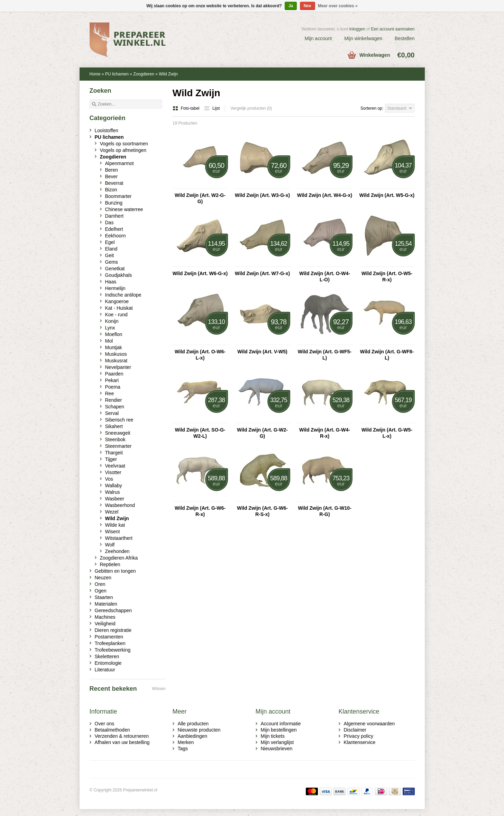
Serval (112, 413)
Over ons (105, 724)
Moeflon (114, 334)
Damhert (114, 216)
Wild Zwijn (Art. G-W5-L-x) (387, 433)
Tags (183, 749)
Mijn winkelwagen (363, 38)
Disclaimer (355, 730)
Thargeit (114, 453)
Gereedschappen (113, 610)
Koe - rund (116, 315)
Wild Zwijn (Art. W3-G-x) (262, 195)
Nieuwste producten (199, 730)
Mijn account (318, 38)
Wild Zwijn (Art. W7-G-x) (262, 273)
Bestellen (405, 38)
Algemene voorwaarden (369, 724)
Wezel (112, 512)
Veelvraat (115, 466)
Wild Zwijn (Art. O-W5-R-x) (387, 276)
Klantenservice (360, 742)
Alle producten (193, 724)
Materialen (106, 604)
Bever (112, 176)
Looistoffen (107, 130)
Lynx (110, 328)
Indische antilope (123, 295)
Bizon (111, 190)
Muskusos (116, 354)
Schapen (115, 407)
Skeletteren (107, 656)
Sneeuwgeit (118, 433)
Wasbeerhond (120, 505)
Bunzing (114, 203)
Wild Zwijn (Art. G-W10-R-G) (325, 511)
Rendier (114, 400)
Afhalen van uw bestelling (122, 742)
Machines (105, 617)
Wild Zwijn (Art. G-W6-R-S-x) (262, 511)
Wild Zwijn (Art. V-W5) (262, 352)
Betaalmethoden (112, 730)
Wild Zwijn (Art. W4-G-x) (325, 195)
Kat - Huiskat (119, 308)
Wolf (110, 545)
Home (95, 74)
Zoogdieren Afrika (119, 558)
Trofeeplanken (110, 643)
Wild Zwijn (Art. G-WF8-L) (387, 355)
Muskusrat (116, 361)
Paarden (114, 374)
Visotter (113, 472)
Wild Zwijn (168, 74)
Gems (112, 262)
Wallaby (114, 486)
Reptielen (110, 564)
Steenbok (115, 439)
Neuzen (103, 578)
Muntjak (114, 347)
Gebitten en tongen (115, 571)
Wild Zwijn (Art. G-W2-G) (262, 433)
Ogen (101, 591)
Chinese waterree (124, 209)
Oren (100, 584)
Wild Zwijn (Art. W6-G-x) (200, 273)
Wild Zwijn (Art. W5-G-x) (387, 195)
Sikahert (114, 426)
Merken (186, 742)
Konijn (112, 321)
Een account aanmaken (393, 29)
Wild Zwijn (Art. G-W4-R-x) (325, 433)
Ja (291, 6)
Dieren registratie (113, 630)
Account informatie (281, 724)
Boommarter (118, 196)
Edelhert (114, 229)
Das (109, 223)
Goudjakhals (119, 275)
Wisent (113, 532)
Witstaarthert (119, 538)
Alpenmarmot (120, 163)
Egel (110, 242)
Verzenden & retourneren (122, 736)
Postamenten (109, 637)
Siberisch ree (119, 420)
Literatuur (105, 670)
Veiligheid (105, 624)
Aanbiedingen (193, 736)
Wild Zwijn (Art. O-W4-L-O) (325, 276)
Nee (308, 6)
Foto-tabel (187, 108)
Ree (110, 393)
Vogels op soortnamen (124, 144)
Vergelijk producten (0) (251, 108)
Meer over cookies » (338, 6)
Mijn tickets (273, 736)
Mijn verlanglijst (277, 742)
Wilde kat (115, 525)
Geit (110, 255)
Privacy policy (359, 736)
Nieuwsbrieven (277, 749)
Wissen (159, 689)
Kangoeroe (117, 301)
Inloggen (357, 29)
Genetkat (115, 269)
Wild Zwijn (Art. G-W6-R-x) (200, 511)
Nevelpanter (118, 367)
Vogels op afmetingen (123, 150)
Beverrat (114, 183)
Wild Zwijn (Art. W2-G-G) (200, 198)
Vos (109, 479)
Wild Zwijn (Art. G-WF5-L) (325, 355)
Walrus (113, 492)
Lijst (212, 108)
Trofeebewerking (113, 650)
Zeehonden (117, 551)
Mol (109, 341)
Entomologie (108, 663)
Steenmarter (118, 446)
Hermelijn (115, 288)
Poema (113, 387)
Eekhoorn (116, 236)
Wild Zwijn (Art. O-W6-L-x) (200, 355)
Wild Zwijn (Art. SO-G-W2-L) (200, 433)
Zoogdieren (144, 74)
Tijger (111, 459)
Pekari (112, 380)
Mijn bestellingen (279, 730)
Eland (111, 249)
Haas (111, 282)
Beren (112, 170)
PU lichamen (117, 74)
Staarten (104, 597)
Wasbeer (115, 499)
